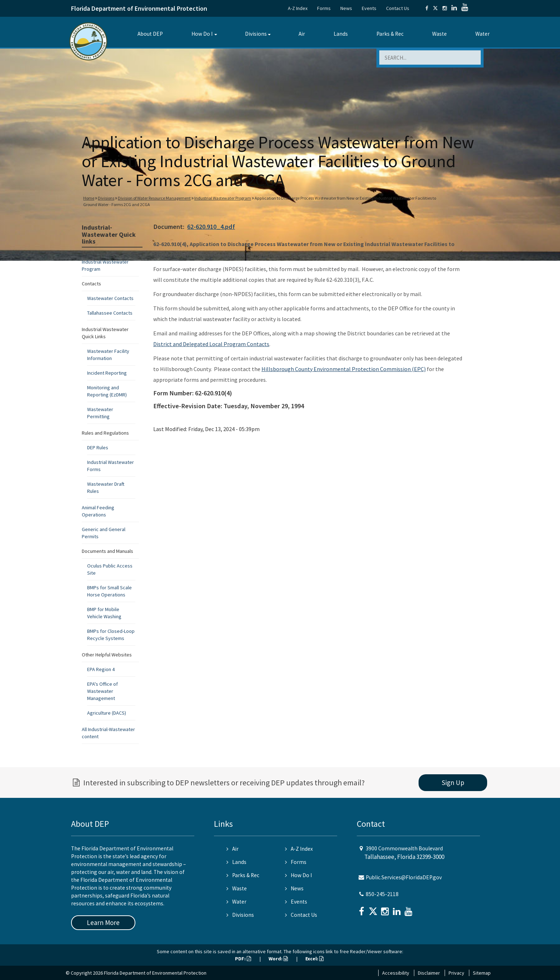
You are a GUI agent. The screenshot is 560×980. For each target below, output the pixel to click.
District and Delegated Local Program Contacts (211, 344)
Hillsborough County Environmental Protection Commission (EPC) (344, 369)
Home (89, 198)
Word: (278, 959)
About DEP (150, 34)
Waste (439, 34)
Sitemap (482, 973)
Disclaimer (429, 973)
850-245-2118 (382, 894)
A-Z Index (298, 8)
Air (302, 34)
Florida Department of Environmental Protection (139, 8)
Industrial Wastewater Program (223, 198)
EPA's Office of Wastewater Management (102, 691)
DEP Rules (98, 447)
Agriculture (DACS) (107, 713)
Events (369, 8)
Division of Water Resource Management (154, 198)
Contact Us (398, 8)
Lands (341, 34)
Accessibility (396, 973)
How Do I (202, 34)
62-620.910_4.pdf (211, 227)
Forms (324, 8)
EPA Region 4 (101, 669)
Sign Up (453, 782)
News (346, 8)
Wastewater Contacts (110, 298)
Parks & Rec (390, 34)
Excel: (314, 959)
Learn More (103, 922)
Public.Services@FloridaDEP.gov (404, 877)
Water (482, 34)
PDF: (243, 959)
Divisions (256, 34)
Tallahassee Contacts (110, 313)
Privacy (456, 973)
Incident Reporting (107, 373)
